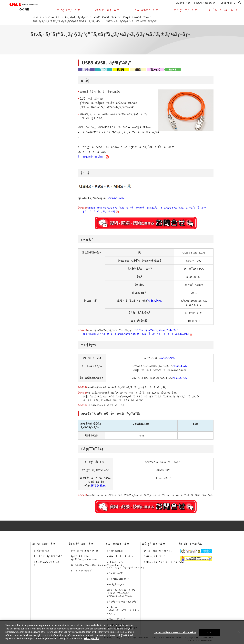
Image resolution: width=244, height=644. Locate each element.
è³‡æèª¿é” (116, 619)
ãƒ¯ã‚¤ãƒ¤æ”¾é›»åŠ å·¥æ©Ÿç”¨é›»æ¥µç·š (96, 565)
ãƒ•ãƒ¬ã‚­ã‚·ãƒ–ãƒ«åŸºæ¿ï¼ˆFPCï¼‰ (84, 558)
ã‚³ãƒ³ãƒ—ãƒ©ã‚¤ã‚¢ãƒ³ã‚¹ (123, 602)
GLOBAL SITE (228, 3)
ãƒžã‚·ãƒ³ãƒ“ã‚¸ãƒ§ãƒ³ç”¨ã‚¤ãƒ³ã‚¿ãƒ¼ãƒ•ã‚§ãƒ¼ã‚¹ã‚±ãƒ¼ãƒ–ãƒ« (66, 21)
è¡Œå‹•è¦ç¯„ (115, 562)
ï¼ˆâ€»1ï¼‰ (116, 198)
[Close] (239, 632)
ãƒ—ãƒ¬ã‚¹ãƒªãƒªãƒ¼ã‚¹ (48, 556)
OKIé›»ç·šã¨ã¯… (156, 556)
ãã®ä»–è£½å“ (82, 571)
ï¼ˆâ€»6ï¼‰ (99, 485)
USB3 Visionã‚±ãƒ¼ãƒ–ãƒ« (118, 21)
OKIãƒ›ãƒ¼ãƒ (183, 3)
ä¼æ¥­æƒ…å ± (147, 10)
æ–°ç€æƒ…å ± (68, 10)
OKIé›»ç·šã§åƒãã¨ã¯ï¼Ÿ (164, 562)
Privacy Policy (91, 638)
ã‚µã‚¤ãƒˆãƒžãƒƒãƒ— (206, 3)
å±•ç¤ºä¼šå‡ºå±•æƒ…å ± (48, 563)
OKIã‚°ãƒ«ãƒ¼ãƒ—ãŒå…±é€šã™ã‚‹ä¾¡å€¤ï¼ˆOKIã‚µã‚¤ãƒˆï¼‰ (123, 593)
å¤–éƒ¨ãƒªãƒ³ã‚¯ (191, 544)
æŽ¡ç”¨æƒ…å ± (186, 10)
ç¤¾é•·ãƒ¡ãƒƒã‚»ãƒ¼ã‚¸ (158, 551)
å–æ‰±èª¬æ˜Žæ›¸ (93, 157)
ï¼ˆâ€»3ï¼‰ (167, 358)
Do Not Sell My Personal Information (175, 632)
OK (209, 632)
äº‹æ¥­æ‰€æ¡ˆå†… (118, 579)
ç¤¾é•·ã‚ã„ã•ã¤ (120, 556)
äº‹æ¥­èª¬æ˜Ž (115, 573)
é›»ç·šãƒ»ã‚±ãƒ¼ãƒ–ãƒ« (77, 17)
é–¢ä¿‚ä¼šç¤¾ (116, 584)
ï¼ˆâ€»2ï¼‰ (154, 301)
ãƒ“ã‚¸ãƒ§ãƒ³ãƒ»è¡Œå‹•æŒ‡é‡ (126, 567)
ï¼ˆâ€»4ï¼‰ (180, 366)
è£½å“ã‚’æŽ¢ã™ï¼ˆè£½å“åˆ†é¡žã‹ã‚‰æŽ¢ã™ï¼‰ (121, 17)
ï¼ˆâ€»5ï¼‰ (180, 378)
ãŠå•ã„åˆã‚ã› (225, 10)
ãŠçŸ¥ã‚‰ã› (43, 551)
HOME (35, 17)
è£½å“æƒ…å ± (107, 10)
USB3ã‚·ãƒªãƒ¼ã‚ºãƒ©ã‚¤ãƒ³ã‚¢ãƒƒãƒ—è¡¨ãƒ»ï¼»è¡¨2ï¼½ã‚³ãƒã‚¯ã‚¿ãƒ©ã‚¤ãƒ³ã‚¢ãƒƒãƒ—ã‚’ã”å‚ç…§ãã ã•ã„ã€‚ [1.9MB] (138, 332)
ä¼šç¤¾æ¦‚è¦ (116, 551)
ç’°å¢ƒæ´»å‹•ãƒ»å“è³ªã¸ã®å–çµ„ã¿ (123, 610)
